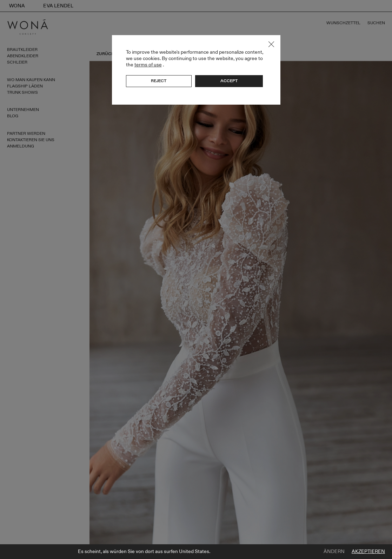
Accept (229, 81)
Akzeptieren (368, 552)
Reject (159, 81)
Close (271, 44)
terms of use (148, 65)
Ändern (334, 552)
